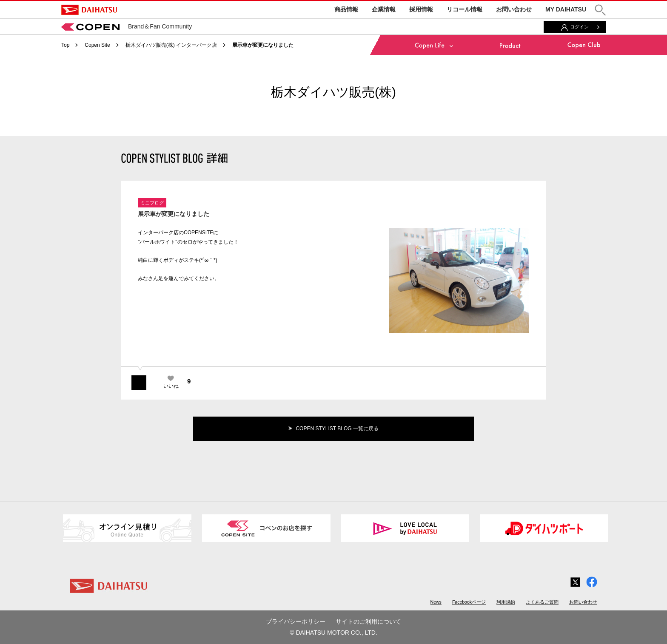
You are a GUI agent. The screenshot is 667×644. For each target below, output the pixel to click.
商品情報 (346, 9)
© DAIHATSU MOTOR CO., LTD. (333, 633)
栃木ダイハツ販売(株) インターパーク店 (171, 45)
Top (65, 45)
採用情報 (421, 9)
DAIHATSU (89, 10)
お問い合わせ (514, 9)
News (436, 602)
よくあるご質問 (542, 602)
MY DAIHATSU (566, 9)
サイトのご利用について (368, 621)
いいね (171, 386)
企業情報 (384, 9)
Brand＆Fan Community (127, 26)
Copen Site (97, 45)
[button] (600, 10)
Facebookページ (469, 602)
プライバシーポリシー (296, 621)
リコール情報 (465, 9)
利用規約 (506, 602)
